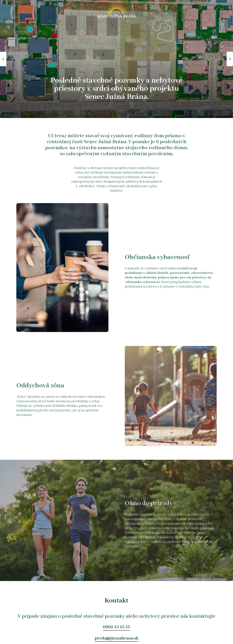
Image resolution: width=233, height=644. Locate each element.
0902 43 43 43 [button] (116, 627)
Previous (3, 59)
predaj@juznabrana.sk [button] (117, 638)
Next (230, 59)
